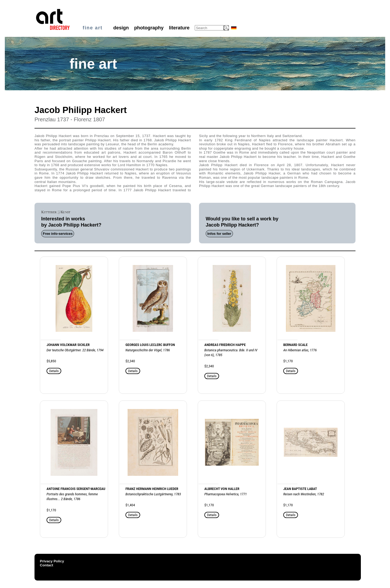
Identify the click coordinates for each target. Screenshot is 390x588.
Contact (47, 565)
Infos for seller (219, 234)
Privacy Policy (52, 561)
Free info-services (58, 234)
